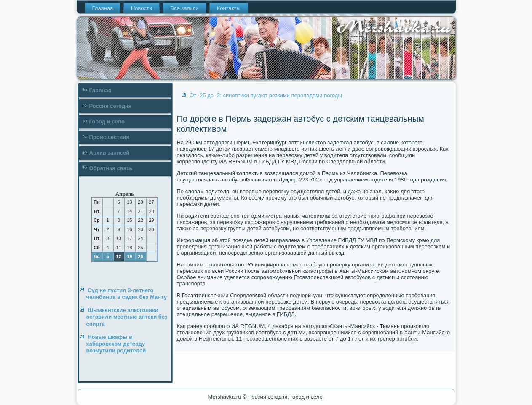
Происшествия (110, 137)
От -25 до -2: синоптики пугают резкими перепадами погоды (266, 95)
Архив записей (110, 153)
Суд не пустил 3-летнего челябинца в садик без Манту (127, 294)
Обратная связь (111, 168)
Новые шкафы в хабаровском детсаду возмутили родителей (116, 344)
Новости (142, 8)
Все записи (184, 8)
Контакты (229, 8)
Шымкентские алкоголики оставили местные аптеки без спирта (127, 317)
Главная (103, 8)
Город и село (107, 121)
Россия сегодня (111, 106)
